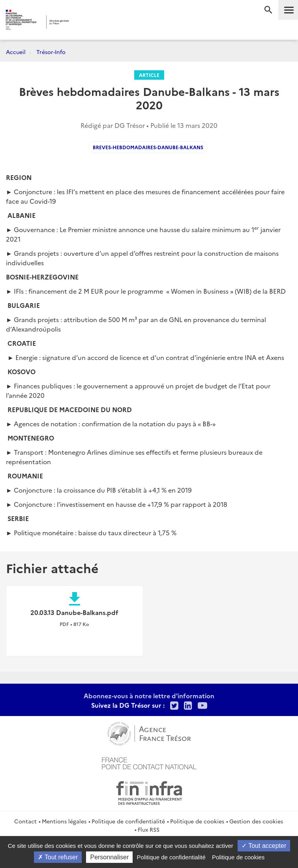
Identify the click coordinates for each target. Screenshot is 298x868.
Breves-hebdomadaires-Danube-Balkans (148, 147)
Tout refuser (58, 857)
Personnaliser (109, 857)
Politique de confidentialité (128, 821)
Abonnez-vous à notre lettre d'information (149, 696)
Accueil (16, 52)
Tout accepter (264, 846)
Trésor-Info (51, 52)
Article (149, 75)
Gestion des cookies (256, 821)
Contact (25, 821)
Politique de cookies (197, 821)
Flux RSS (149, 829)
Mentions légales (64, 821)
